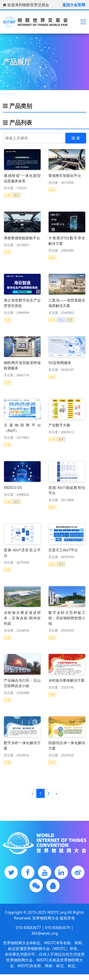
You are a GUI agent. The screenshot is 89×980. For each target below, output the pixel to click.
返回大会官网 (74, 5)
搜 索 (76, 138)
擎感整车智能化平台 (65, 175)
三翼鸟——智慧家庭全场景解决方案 (67, 302)
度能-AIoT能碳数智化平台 (67, 489)
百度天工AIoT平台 (64, 549)
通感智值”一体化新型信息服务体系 (22, 177)
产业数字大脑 (61, 425)
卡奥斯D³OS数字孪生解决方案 (67, 240)
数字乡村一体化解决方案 (22, 745)
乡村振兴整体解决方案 (66, 680)
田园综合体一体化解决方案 (67, 745)
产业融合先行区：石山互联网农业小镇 (22, 682)
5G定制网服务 (61, 362)
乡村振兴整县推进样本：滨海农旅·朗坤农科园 (22, 617)
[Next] (56, 793)
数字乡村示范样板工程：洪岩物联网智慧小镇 (67, 617)
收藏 (10, 191)
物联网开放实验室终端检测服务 (22, 364)
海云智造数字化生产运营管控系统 (22, 302)
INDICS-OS (14, 487)
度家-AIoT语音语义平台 (22, 552)
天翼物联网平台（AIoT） (22, 427)
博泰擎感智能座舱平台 (22, 237)
